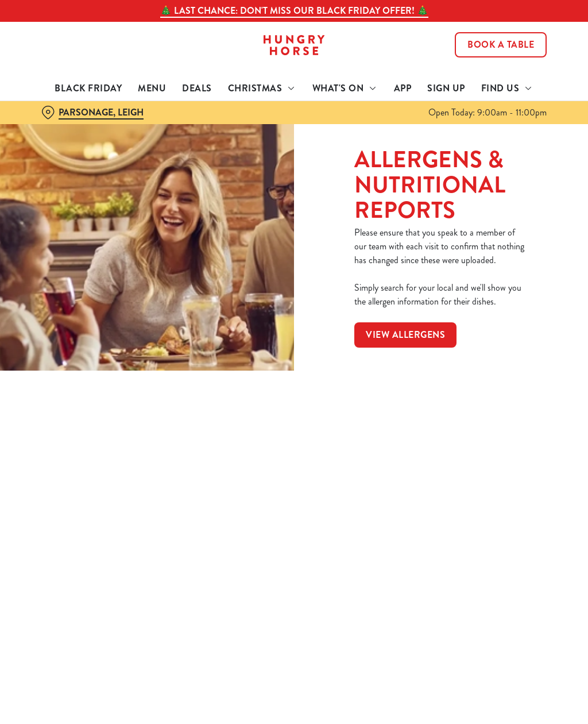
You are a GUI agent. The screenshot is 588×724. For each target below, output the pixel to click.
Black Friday (88, 88)
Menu (152, 88)
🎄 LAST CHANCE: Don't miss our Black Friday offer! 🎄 (294, 11)
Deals (197, 88)
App (403, 88)
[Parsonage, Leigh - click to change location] (92, 113)
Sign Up (446, 88)
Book (501, 45)
